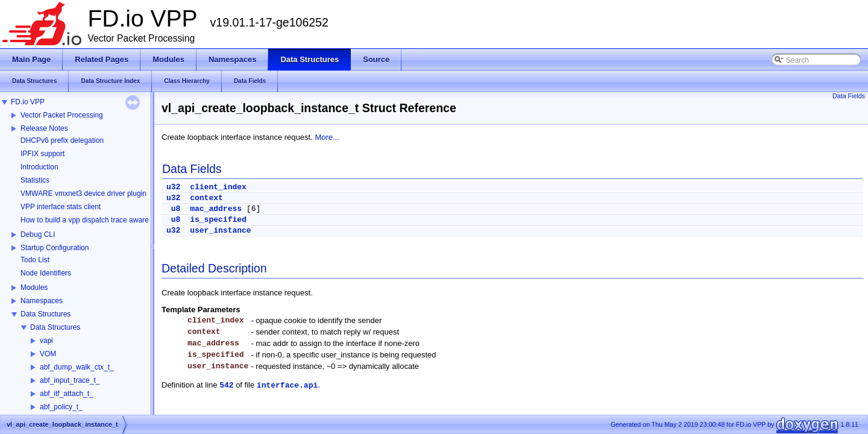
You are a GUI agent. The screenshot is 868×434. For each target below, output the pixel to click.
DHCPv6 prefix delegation (62, 140)
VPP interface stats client (61, 207)
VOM (48, 354)
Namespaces (42, 301)
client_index (218, 187)
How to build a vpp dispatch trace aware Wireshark (102, 220)
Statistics (35, 180)
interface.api (287, 385)
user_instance (220, 231)
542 (226, 385)
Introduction (39, 167)
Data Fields (849, 96)
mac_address (216, 209)
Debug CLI (38, 234)
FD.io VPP (28, 102)
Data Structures (46, 314)
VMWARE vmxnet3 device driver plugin (83, 193)
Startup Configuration (55, 248)
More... (327, 137)
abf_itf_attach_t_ (67, 394)
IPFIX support (42, 154)
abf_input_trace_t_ (70, 380)
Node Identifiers (46, 273)
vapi (46, 341)
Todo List (35, 260)
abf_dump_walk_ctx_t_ (77, 367)
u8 (176, 209)
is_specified (218, 220)
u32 (173, 187)
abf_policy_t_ (61, 407)
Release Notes (44, 128)
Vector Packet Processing (62, 115)
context (206, 198)
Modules (34, 288)
